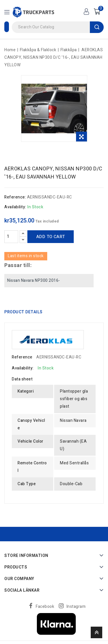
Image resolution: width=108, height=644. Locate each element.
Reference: (15, 197)
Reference (22, 357)
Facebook (45, 607)
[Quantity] (11, 237)
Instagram (76, 607)
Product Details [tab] (23, 312)
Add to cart (51, 237)
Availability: (15, 207)
